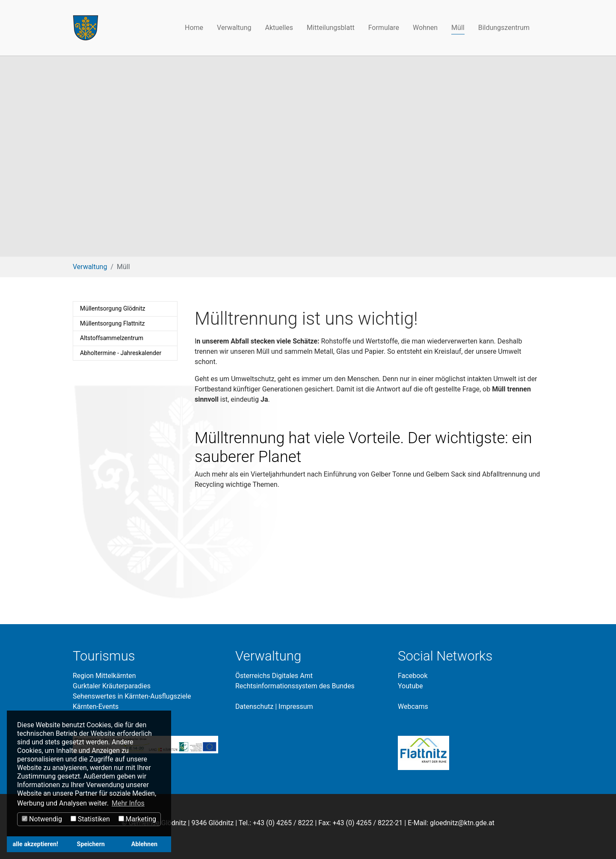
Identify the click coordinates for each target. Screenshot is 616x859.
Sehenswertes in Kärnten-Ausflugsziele (132, 696)
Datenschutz (254, 706)
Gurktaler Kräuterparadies (112, 686)
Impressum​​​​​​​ (296, 706)
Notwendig (42, 819)
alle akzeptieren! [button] (36, 844)
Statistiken (90, 819)
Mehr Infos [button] (128, 803)
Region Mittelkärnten (104, 676)
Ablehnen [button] (144, 844)
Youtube (410, 686)
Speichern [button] (91, 844)
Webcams (413, 706)
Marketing (137, 819)
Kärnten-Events (96, 706)
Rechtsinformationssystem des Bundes (295, 686)
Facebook (413, 676)
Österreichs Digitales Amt (274, 676)
